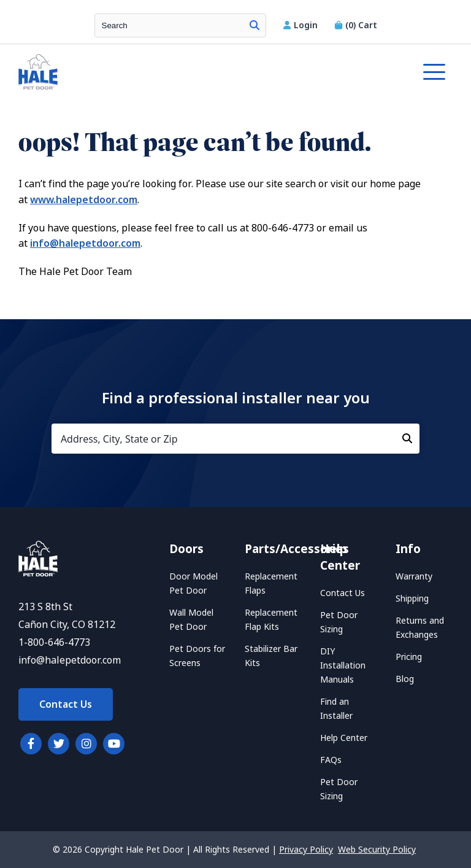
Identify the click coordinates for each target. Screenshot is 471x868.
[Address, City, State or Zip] (235, 439)
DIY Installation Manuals (343, 665)
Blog (405, 679)
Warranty (414, 576)
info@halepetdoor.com (85, 243)
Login (302, 25)
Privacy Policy (306, 850)
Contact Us (66, 704)
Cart (356, 25)
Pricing (409, 657)
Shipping (412, 599)
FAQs (331, 760)
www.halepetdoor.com (84, 200)
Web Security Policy (377, 850)
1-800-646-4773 (54, 642)
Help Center (344, 738)
